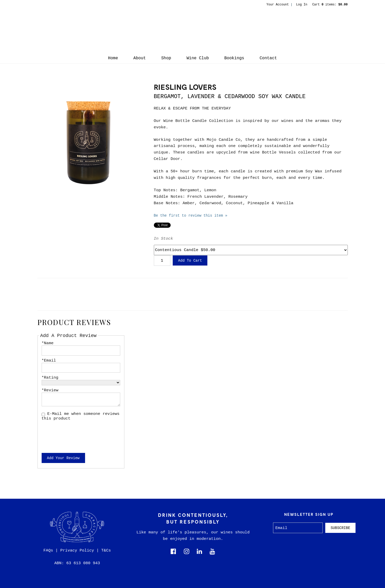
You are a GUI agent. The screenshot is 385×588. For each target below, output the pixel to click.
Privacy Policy (77, 550)
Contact (268, 58)
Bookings (234, 58)
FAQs (48, 550)
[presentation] (81, 433)
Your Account (278, 5)
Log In (302, 5)
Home (113, 58)
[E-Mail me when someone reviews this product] (43, 414)
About (140, 58)
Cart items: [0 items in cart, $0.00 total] (330, 5)
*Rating (50, 378)
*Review (50, 390)
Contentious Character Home (193, 30)
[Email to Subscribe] (298, 528)
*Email (49, 361)
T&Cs (106, 550)
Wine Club (198, 58)
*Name (48, 343)
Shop (166, 58)
